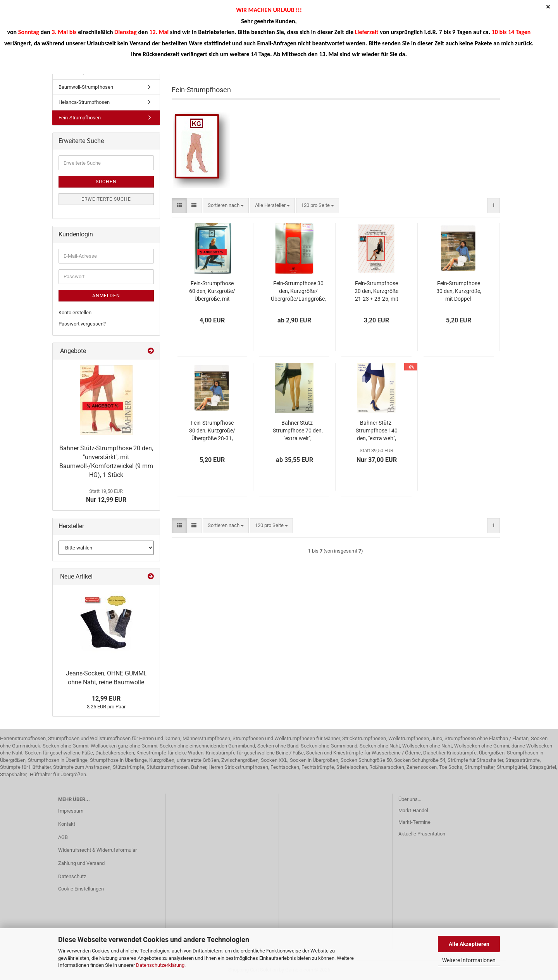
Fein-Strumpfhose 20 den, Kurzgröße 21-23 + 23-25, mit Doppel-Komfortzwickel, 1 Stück (376, 291)
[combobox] (226, 206)
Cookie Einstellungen (81, 889)
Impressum (71, 811)
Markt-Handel (413, 810)
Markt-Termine (414, 822)
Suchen (106, 182)
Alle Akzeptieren (469, 944)
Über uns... (410, 799)
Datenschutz (72, 876)
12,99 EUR (106, 698)
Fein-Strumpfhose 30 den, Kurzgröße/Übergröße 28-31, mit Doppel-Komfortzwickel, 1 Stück (212, 431)
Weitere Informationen (469, 960)
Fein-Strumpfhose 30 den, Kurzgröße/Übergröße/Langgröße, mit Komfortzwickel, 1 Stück (298, 291)
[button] (179, 206)
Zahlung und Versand (81, 863)
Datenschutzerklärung (160, 965)
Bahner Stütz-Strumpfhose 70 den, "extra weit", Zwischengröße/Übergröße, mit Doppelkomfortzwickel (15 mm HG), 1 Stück (298, 431)
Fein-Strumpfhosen (80, 118)
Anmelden (106, 296)
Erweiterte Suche (106, 199)
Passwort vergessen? (82, 324)
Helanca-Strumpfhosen (84, 102)
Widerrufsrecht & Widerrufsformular (97, 850)
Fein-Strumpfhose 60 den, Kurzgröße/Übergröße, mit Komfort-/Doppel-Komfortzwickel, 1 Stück (212, 291)
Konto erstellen (75, 313)
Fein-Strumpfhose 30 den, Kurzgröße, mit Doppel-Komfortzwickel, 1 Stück (459, 291)
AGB (63, 837)
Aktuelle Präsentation (422, 834)
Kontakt (67, 824)
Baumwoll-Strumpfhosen (86, 87)
